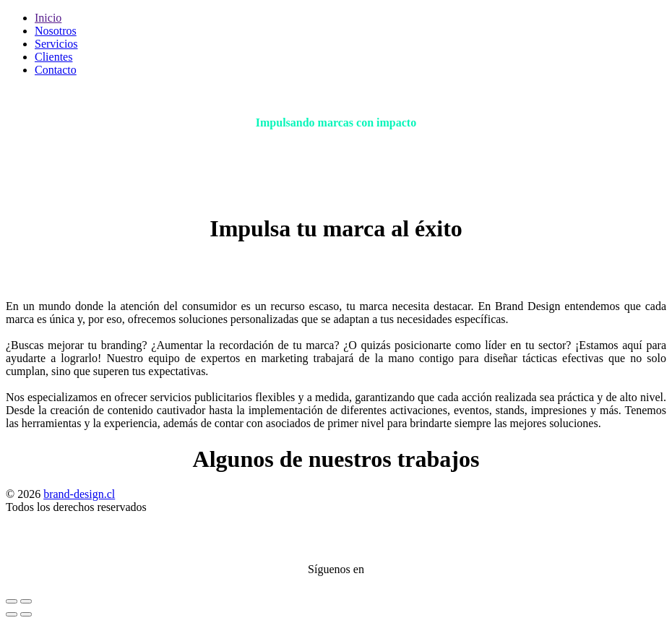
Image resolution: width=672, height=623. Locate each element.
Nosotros (56, 31)
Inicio (48, 18)
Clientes (53, 57)
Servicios (56, 44)
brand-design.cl (79, 494)
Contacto (56, 70)
